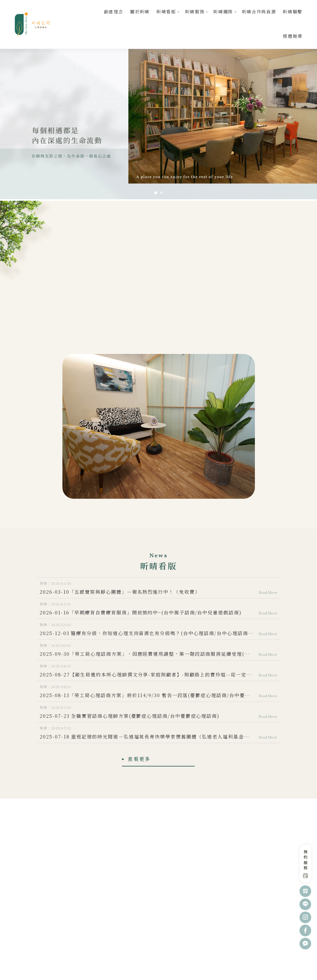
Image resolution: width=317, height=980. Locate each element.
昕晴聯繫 (293, 12)
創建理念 (114, 12)
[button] (156, 193)
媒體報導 (293, 36)
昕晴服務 (195, 12)
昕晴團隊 (223, 12)
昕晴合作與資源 (259, 12)
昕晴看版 (166, 12)
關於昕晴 (140, 12)
